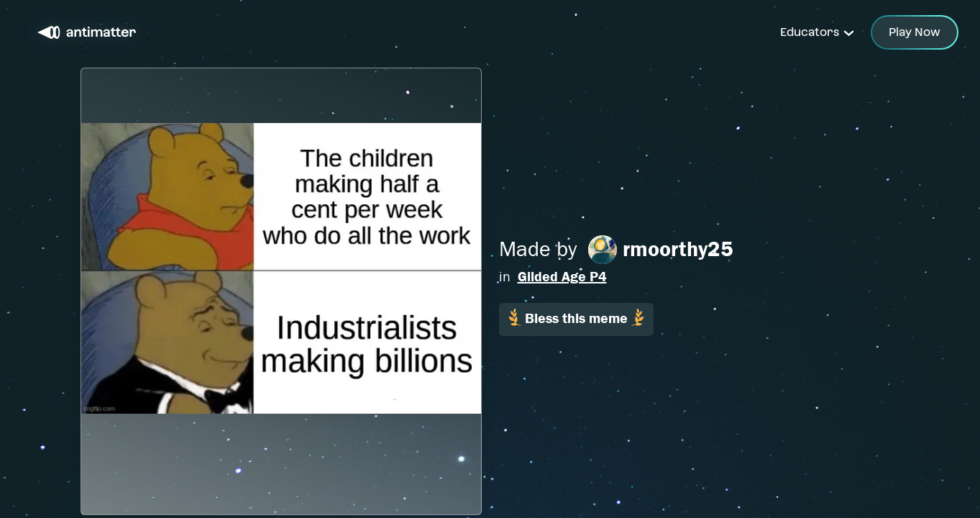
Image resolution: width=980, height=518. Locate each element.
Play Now (915, 32)
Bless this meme (576, 318)
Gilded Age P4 (562, 277)
